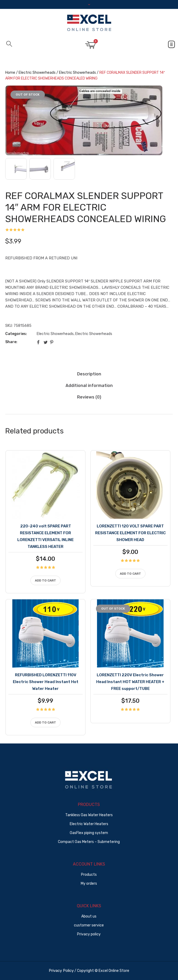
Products (89, 875)
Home (10, 73)
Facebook (39, 342)
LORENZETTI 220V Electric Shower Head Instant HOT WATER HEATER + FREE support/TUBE (130, 682)
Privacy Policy (61, 971)
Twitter (46, 342)
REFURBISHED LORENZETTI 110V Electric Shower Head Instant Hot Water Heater (46, 682)
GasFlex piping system (89, 833)
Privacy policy (89, 934)
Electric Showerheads (37, 73)
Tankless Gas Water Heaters (89, 815)
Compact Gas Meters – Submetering (89, 842)
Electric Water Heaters (89, 824)
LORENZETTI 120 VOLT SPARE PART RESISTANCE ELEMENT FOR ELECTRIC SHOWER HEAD (130, 533)
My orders (89, 884)
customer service (89, 925)
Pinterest (52, 342)
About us (89, 916)
